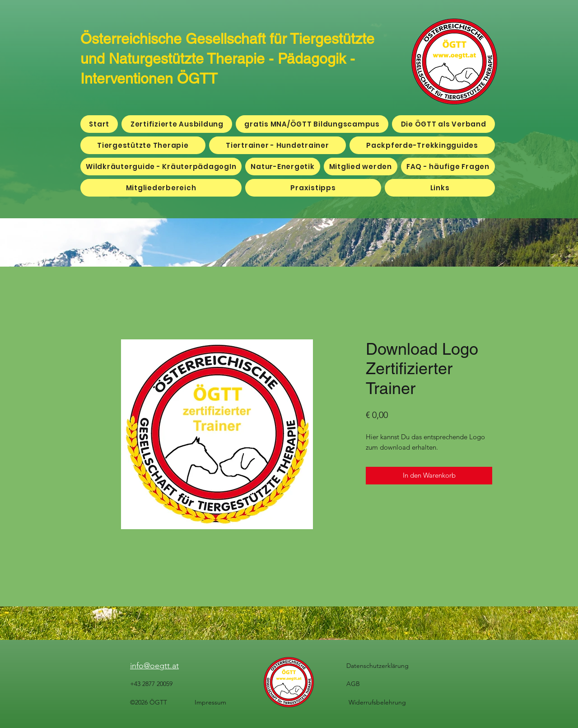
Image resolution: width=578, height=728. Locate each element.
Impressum (210, 702)
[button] (161, 188)
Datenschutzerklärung (378, 666)
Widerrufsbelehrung (377, 702)
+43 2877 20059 (151, 684)
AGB (353, 684)
